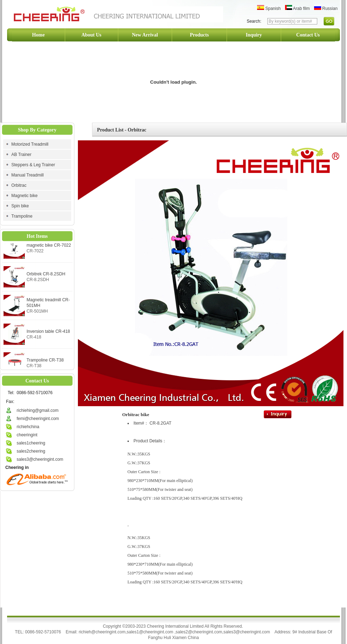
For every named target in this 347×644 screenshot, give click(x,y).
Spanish (269, 9)
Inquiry (254, 35)
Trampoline (22, 216)
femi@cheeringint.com (38, 419)
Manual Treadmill (27, 175)
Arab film (297, 9)
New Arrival (145, 35)
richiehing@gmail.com (38, 410)
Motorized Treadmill (30, 144)
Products (199, 35)
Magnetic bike (24, 196)
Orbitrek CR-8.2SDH (46, 275)
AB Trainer (21, 155)
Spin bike (20, 206)
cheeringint (27, 435)
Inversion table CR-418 (48, 333)
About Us (91, 35)
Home (38, 35)
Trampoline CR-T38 (45, 362)
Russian (326, 9)
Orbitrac (19, 185)
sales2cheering (31, 451)
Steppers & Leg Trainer (33, 165)
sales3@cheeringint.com (40, 459)
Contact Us (308, 35)
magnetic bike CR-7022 (49, 247)
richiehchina (28, 427)
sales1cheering (31, 443)
